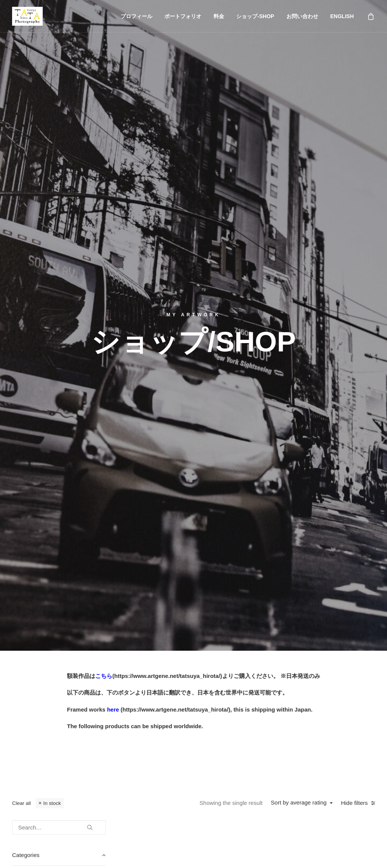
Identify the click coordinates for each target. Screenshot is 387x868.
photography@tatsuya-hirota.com (322, 734)
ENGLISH (342, 16)
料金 (219, 16)
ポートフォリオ (183, 16)
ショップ (26, 758)
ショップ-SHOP (255, 16)
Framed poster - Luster (52, 447)
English (23, 781)
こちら (104, 229)
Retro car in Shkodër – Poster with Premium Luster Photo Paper (171, 465)
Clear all (22, 357)
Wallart (32, 474)
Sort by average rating (299, 356)
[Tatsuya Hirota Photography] (27, 16)
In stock (52, 357)
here (113, 263)
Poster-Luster (40, 460)
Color (30, 434)
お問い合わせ (302, 16)
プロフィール (136, 16)
